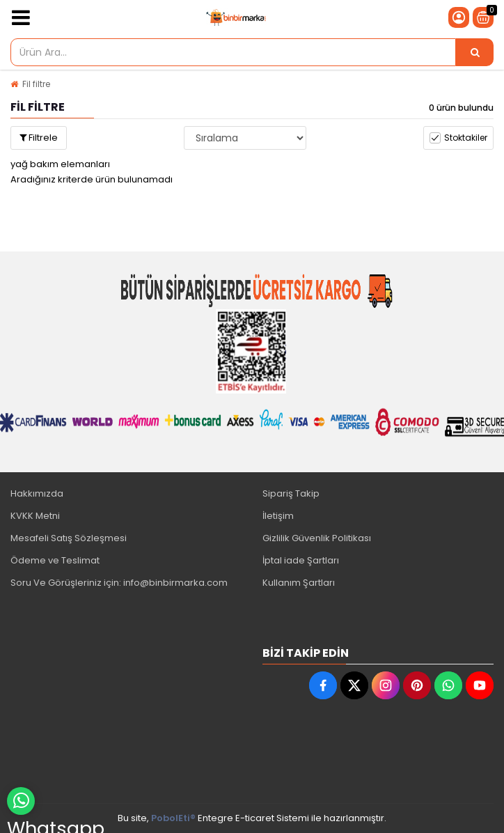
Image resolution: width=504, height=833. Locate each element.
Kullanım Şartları (299, 583)
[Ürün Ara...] (475, 52)
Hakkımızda (37, 493)
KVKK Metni (35, 516)
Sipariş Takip (291, 493)
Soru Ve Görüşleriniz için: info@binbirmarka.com (119, 583)
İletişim (278, 516)
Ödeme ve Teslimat (55, 560)
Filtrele (39, 138)
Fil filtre (36, 84)
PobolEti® (173, 818)
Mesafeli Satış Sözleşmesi (69, 538)
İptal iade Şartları (301, 560)
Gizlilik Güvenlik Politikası (317, 538)
